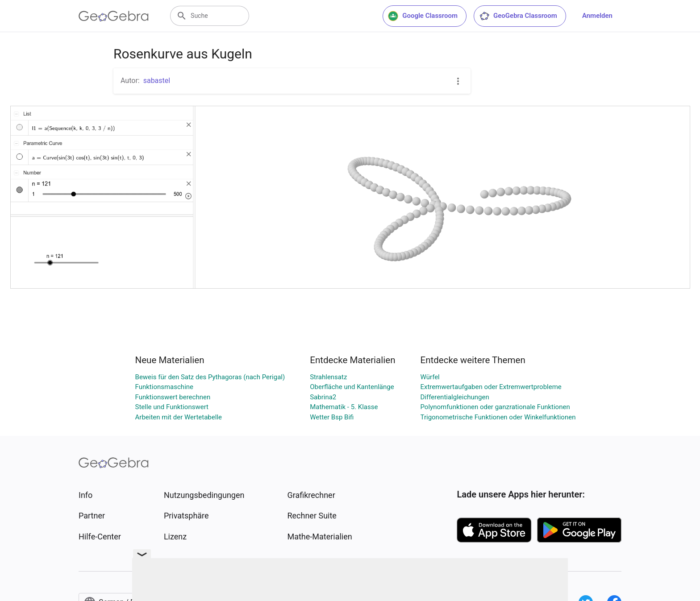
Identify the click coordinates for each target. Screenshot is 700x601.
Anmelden (597, 16)
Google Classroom (423, 16)
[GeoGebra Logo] (114, 16)
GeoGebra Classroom (518, 16)
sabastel (157, 81)
